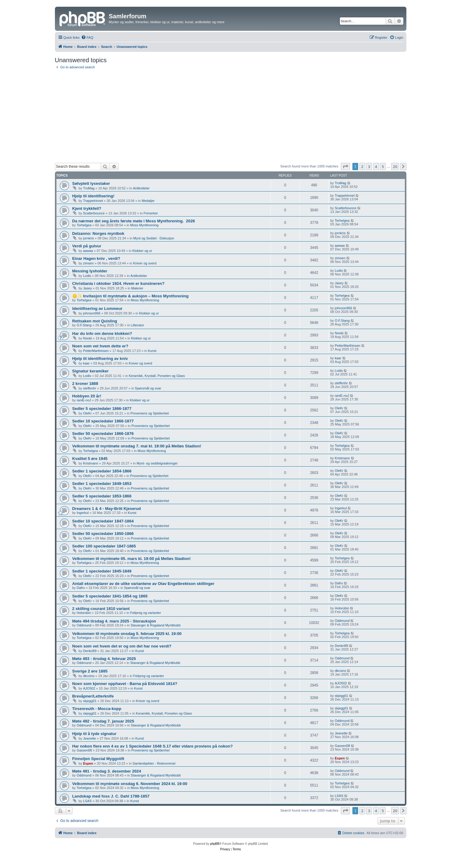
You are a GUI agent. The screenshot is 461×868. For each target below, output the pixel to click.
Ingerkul (83, 513)
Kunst (152, 351)
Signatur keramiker (90, 371)
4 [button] (376, 167)
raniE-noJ (84, 400)
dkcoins (89, 676)
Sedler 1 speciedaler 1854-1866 (102, 471)
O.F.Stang (84, 325)
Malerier (137, 288)
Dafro (81, 588)
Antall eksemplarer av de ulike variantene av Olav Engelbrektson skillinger (143, 584)
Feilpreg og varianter (146, 613)
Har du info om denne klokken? (102, 334)
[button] (345, 167)
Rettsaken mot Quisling (95, 321)
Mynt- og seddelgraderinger (157, 463)
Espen (88, 763)
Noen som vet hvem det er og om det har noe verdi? (122, 646)
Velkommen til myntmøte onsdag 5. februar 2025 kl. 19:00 (127, 634)
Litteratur (137, 325)
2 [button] (362, 167)
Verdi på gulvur (87, 246)
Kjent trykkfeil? (87, 208)
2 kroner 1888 (85, 384)
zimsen (88, 263)
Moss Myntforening (144, 225)
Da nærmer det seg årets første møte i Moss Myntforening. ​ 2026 (134, 221)
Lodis (87, 276)
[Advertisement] (231, 117)
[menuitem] (87, 38)
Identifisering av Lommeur (97, 308)
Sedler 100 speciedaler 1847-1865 (104, 546)
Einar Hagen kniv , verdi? (96, 258)
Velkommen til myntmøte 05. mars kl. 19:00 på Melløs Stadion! (131, 559)
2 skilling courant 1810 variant (101, 609)
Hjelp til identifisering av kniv (100, 359)
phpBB (215, 844)
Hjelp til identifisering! (93, 196)
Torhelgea (84, 225)
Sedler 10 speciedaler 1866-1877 (103, 421)
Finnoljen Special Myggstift (98, 759)
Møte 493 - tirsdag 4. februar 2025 (104, 659)
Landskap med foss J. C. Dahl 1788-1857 (111, 796)
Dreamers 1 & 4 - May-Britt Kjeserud (107, 509)
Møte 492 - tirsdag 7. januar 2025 (103, 721)
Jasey (87, 288)
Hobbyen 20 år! (87, 396)
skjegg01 (90, 701)
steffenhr (90, 388)
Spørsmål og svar (148, 388)
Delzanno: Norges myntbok (98, 233)
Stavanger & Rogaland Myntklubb (156, 625)
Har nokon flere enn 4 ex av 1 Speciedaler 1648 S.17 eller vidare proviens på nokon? (153, 746)
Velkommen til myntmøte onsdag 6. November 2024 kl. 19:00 (130, 784)
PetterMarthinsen (96, 351)
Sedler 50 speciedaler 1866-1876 (103, 434)
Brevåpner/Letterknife (93, 696)
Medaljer (148, 201)
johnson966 (92, 313)
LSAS (87, 801)
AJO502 (89, 688)
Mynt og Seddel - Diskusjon (154, 238)
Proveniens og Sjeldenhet (150, 413)
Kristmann (91, 463)
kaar (86, 363)
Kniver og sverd (145, 263)
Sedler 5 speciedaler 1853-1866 (102, 496)
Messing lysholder (90, 271)
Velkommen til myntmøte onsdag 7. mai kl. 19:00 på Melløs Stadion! (137, 446)
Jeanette (89, 738)
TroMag (89, 188)
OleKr (87, 413)
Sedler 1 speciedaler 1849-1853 (102, 484)
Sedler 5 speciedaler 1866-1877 (102, 409)
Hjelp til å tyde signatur (94, 734)
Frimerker (151, 213)
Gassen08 (84, 750)
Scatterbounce (94, 213)
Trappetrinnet (93, 201)
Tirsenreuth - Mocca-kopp (97, 709)
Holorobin (84, 613)
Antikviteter (141, 188)
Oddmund (84, 625)
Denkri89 (90, 651)
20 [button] (395, 167)
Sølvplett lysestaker (91, 183)
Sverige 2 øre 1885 (90, 671)
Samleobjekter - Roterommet (154, 763)
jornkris (88, 238)
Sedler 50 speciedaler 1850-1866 (103, 534)
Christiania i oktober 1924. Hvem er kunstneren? (119, 283)
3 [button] (369, 167)
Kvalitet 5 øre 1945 (90, 459)
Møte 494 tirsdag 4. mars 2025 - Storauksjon (114, 621)
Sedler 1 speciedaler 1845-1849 (102, 571)
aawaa (88, 251)
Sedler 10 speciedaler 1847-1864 (103, 521)
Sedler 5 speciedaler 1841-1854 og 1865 (110, 596)
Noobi (87, 338)
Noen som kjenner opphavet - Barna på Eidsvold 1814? (125, 684)
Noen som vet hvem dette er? (100, 346)
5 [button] (383, 167)
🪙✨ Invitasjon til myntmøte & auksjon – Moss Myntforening (131, 296)
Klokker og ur (142, 251)
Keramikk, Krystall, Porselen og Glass (157, 376)
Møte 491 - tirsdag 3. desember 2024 (107, 771)
